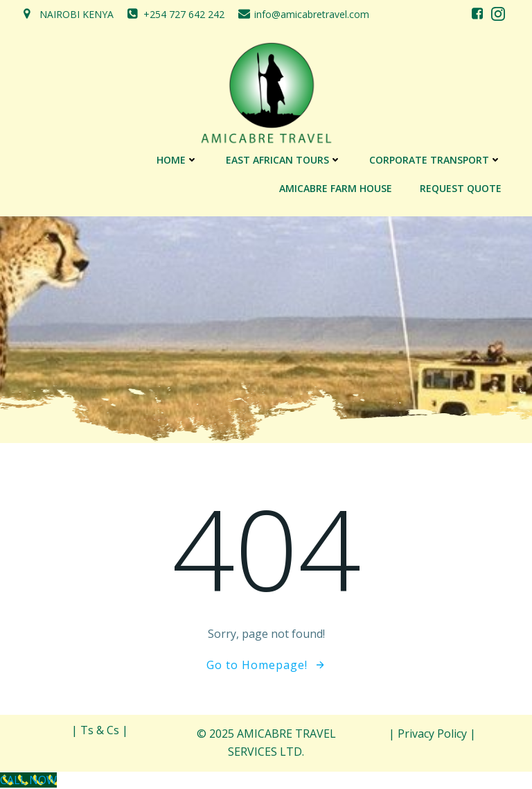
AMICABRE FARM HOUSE (336, 188)
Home (177, 160)
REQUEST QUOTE (461, 188)
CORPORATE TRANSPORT (435, 160)
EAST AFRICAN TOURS (284, 160)
